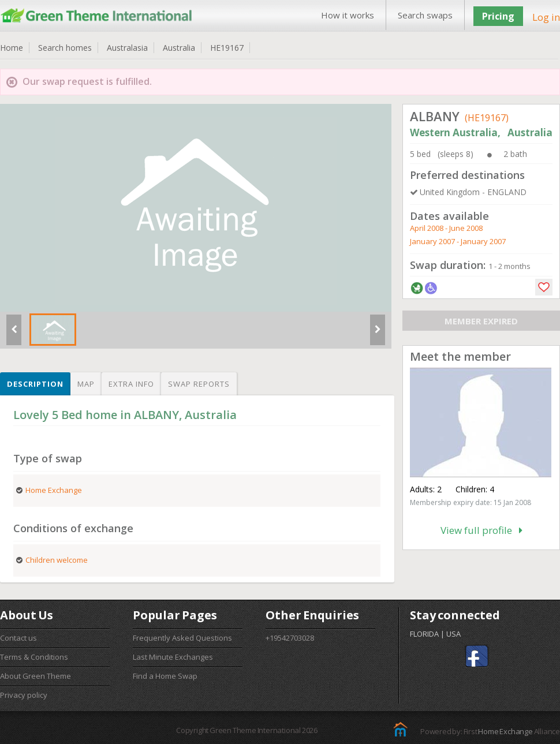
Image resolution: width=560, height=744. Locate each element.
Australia (179, 48)
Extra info (131, 384)
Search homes (65, 48)
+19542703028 (290, 638)
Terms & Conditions (34, 657)
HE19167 (227, 48)
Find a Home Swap (165, 676)
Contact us (18, 638)
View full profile (481, 530)
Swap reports (199, 384)
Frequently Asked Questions (182, 638)
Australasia (127, 48)
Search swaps (425, 15)
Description (35, 384)
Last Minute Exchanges (173, 657)
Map (86, 384)
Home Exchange (505, 731)
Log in (546, 17)
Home (12, 48)
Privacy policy (24, 695)
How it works (348, 15)
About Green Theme (36, 676)
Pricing (498, 16)
